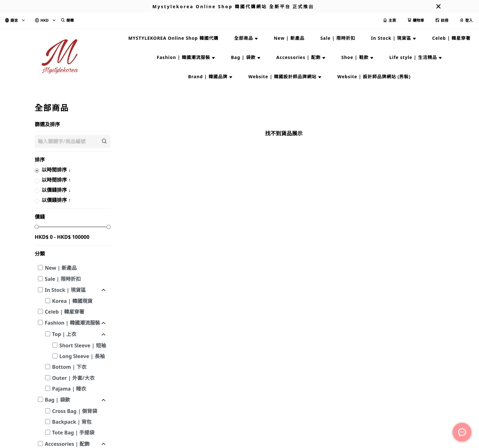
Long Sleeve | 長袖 (82, 356)
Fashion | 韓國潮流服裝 (72, 323)
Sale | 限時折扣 (63, 279)
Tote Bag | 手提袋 (73, 433)
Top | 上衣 (64, 334)
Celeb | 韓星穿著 (65, 312)
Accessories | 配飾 (67, 444)
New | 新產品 (61, 268)
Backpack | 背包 (72, 422)
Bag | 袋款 (57, 400)
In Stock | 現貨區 (65, 290)
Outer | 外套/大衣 (73, 378)
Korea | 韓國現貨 (72, 301)
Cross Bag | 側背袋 (75, 411)
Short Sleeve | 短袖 (83, 345)
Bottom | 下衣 (69, 367)
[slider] (37, 227)
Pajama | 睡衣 (69, 389)
